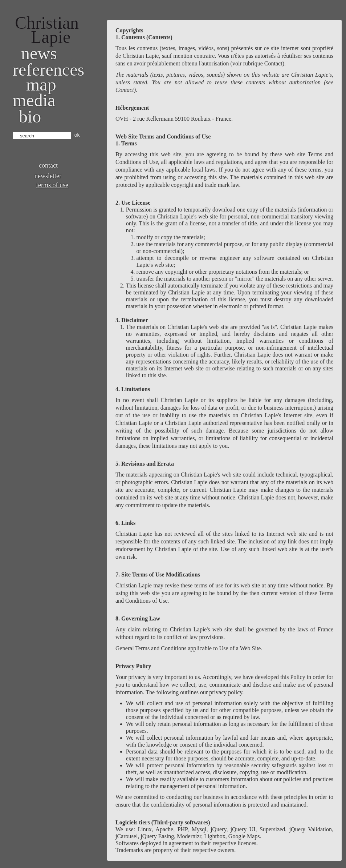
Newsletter (48, 176)
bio (30, 116)
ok (77, 135)
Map (41, 85)
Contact (48, 165)
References (48, 70)
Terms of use (52, 185)
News (39, 53)
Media (34, 100)
